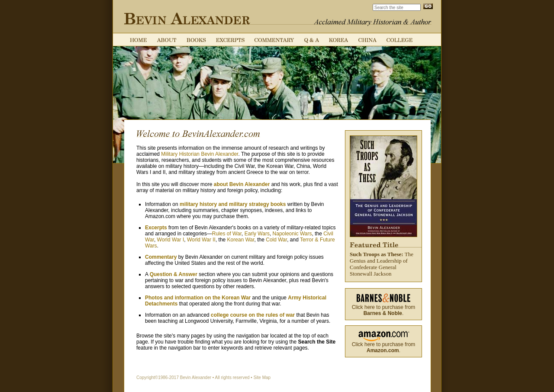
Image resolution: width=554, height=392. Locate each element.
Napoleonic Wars (292, 234)
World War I (171, 240)
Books (196, 40)
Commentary (274, 40)
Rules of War (227, 234)
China (367, 40)
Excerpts (230, 40)
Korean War (241, 240)
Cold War (276, 240)
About (167, 40)
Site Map (262, 378)
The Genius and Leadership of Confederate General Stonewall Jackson (383, 206)
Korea (339, 40)
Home (138, 40)
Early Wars (257, 234)
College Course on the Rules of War (399, 40)
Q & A (312, 40)
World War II (201, 240)
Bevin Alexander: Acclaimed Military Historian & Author (187, 19)
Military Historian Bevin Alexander (200, 154)
